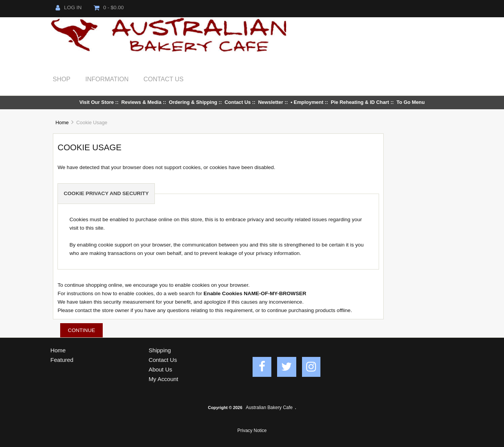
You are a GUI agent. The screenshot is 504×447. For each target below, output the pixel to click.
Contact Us (163, 79)
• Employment (307, 102)
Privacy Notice (252, 431)
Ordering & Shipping (193, 102)
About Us (161, 369)
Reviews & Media (141, 102)
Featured (62, 360)
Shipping (160, 350)
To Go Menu (411, 102)
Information (107, 79)
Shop (62, 79)
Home (62, 122)
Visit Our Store (97, 102)
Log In (69, 7)
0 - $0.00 (109, 7)
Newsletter (271, 102)
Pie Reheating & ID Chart (360, 102)
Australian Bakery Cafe (269, 408)
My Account (163, 379)
